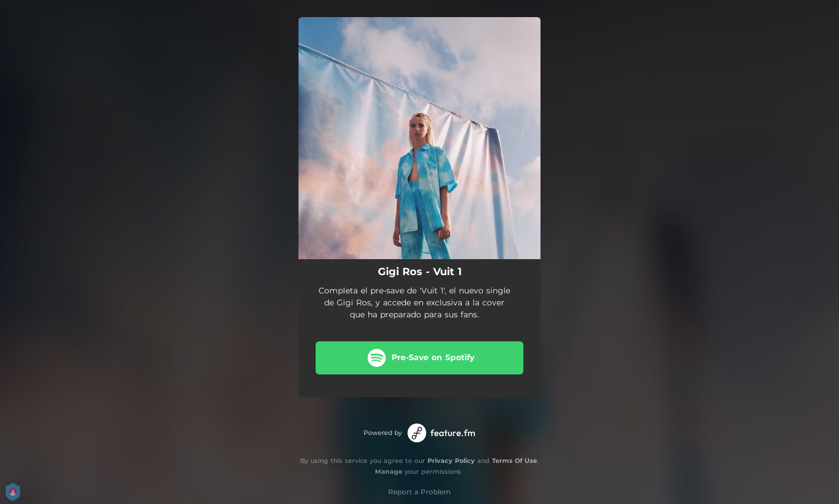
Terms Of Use (515, 461)
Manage (389, 471)
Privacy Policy (451, 461)
